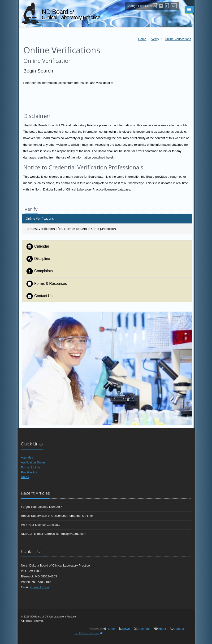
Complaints (39, 271)
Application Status (33, 462)
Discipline (38, 259)
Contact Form (40, 587)
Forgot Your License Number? (41, 507)
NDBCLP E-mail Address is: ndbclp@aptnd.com (54, 534)
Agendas (27, 457)
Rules (25, 477)
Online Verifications (40, 218)
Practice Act (29, 472)
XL (174, 6)
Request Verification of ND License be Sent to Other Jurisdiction (71, 229)
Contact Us (39, 296)
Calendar (38, 247)
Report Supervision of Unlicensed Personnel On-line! (57, 516)
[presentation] (107, 98)
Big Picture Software (87, 633)
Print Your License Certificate (41, 525)
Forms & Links (31, 467)
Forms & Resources (46, 284)
